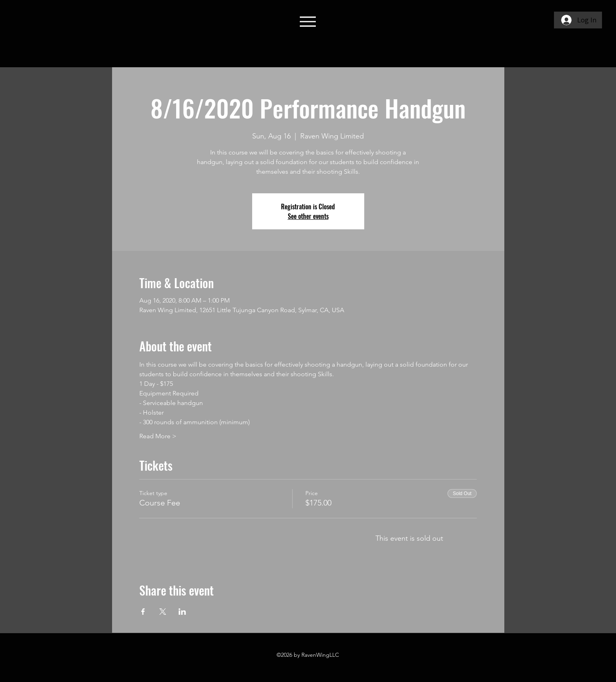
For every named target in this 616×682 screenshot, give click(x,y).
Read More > (158, 436)
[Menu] (308, 21)
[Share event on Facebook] (143, 612)
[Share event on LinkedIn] (182, 612)
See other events (308, 216)
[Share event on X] (163, 612)
